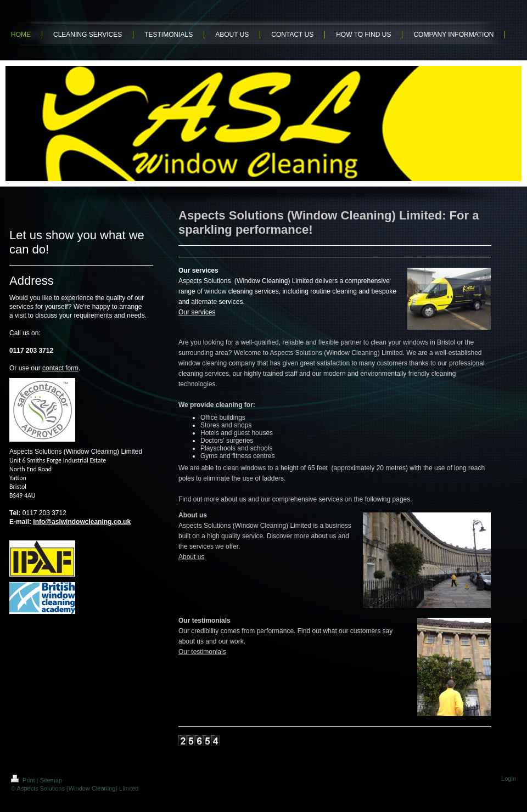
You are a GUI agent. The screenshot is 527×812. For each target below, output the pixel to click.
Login (509, 779)
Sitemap (51, 780)
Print (24, 780)
